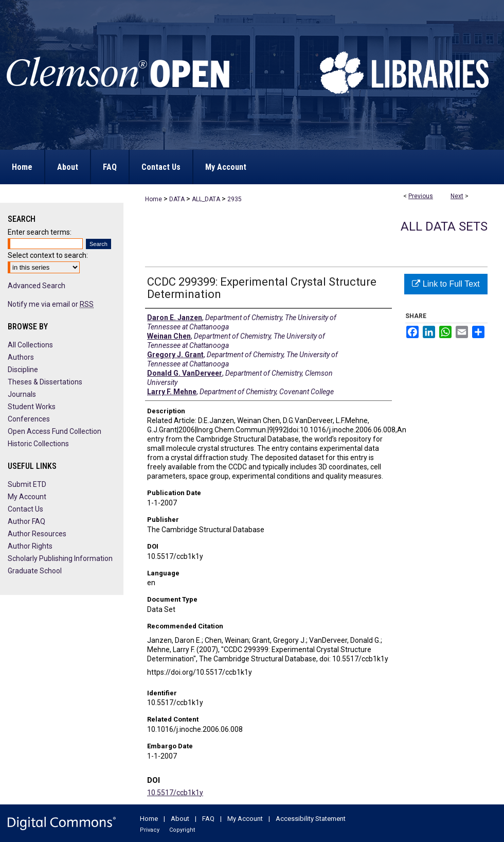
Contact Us (25, 509)
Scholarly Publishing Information (60, 558)
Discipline (23, 370)
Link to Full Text (446, 284)
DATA (177, 199)
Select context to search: (48, 255)
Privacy (150, 830)
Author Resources (37, 534)
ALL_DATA (206, 199)
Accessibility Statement (311, 819)
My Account (27, 497)
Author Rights (30, 546)
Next (457, 196)
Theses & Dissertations (45, 382)
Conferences (29, 419)
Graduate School (35, 571)
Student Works (32, 407)
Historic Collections (38, 444)
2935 (235, 199)
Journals (22, 394)
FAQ (208, 819)
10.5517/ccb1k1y (175, 793)
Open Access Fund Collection (55, 431)
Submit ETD (27, 484)
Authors (21, 357)
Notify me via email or (51, 304)
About (180, 819)
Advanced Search (37, 286)
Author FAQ (26, 521)
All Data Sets (444, 226)
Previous (421, 196)
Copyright (182, 830)
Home (154, 199)
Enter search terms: (40, 232)
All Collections (30, 345)
